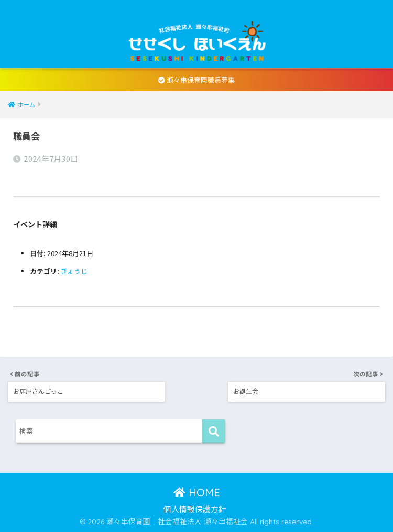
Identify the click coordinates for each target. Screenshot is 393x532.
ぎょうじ (74, 271)
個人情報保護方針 (195, 508)
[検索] (214, 431)
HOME (197, 492)
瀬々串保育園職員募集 (196, 80)
